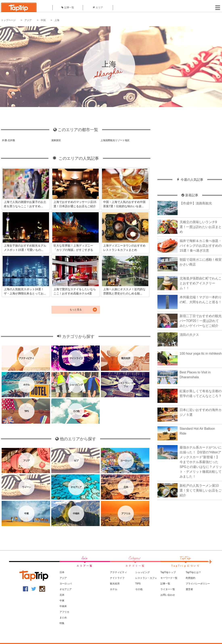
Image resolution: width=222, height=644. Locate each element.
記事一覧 (68, 7)
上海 (57, 20)
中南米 (63, 606)
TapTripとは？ (193, 572)
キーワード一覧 (169, 578)
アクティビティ (118, 572)
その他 (139, 589)
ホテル (114, 589)
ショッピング (142, 572)
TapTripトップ (168, 572)
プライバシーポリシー (198, 584)
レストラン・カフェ (146, 578)
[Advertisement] (190, 140)
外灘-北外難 (8, 140)
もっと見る (76, 310)
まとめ (63, 618)
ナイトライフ (117, 578)
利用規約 (191, 578)
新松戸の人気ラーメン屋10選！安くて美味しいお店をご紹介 (201, 490)
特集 (62, 623)
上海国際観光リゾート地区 (115, 140)
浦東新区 (56, 140)
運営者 (189, 589)
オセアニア (66, 589)
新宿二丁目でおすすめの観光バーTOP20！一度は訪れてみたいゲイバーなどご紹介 (201, 321)
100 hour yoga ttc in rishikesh (201, 354)
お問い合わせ (168, 595)
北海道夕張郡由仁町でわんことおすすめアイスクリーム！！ (201, 283)
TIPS (138, 584)
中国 (43, 20)
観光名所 (115, 584)
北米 (62, 595)
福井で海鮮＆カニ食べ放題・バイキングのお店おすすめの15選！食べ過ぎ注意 (201, 246)
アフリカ (64, 612)
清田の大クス (189, 335)
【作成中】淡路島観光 (196, 203)
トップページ (8, 20)
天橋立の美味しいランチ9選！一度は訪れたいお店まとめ (201, 227)
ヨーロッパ (66, 584)
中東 (62, 601)
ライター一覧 (168, 589)
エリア (98, 7)
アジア (28, 20)
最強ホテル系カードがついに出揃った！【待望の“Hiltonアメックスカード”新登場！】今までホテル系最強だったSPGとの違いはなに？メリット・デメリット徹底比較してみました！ (201, 462)
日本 (62, 572)
